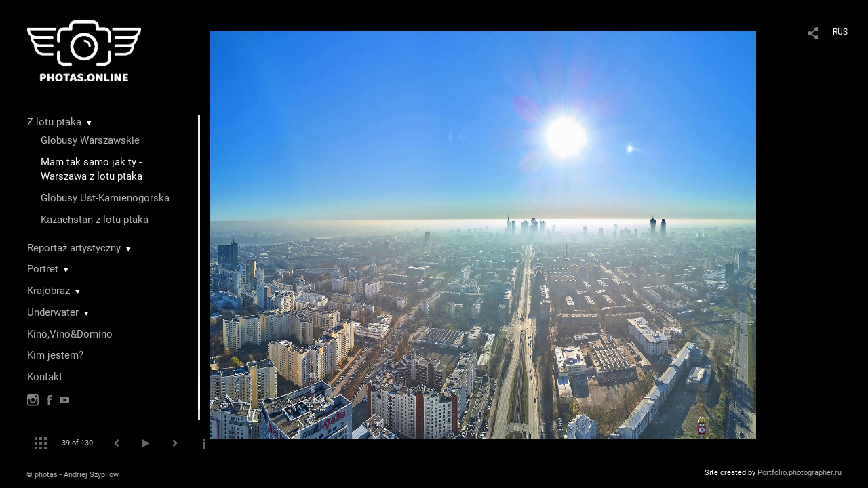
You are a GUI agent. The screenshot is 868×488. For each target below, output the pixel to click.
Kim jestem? (55, 355)
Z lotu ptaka (54, 122)
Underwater (53, 312)
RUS (840, 32)
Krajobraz (48, 291)
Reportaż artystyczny (74, 248)
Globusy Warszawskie (90, 140)
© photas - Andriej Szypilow (73, 475)
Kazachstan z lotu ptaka (95, 220)
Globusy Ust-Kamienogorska (105, 198)
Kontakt (45, 377)
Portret (43, 269)
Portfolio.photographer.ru (800, 473)
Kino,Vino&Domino (70, 334)
